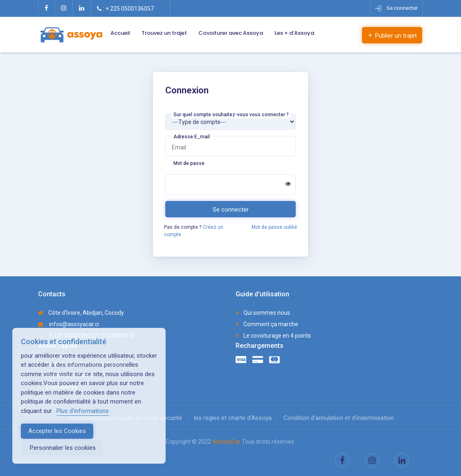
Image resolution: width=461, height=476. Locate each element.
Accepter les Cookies (57, 431)
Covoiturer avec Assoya (231, 33)
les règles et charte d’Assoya (233, 418)
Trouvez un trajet (164, 33)
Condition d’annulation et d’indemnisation (339, 418)
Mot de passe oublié (274, 227)
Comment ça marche (267, 324)
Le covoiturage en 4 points (273, 336)
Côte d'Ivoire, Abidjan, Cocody (81, 313)
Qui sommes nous (263, 313)
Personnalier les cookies (63, 448)
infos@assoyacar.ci (69, 324)
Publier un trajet (392, 36)
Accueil (120, 33)
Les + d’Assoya (294, 33)
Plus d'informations (83, 411)
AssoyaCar (226, 442)
